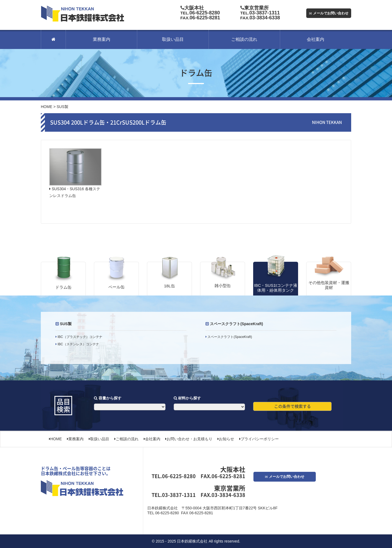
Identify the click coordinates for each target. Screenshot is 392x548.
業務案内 (102, 39)
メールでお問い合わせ (329, 13)
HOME (47, 107)
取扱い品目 (173, 39)
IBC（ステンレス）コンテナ (78, 344)
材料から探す (187, 398)
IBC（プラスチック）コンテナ (79, 337)
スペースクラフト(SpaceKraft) (236, 324)
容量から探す (108, 398)
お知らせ (226, 439)
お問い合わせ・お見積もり (189, 439)
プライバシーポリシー (259, 439)
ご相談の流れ (244, 39)
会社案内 (316, 39)
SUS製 (66, 324)
